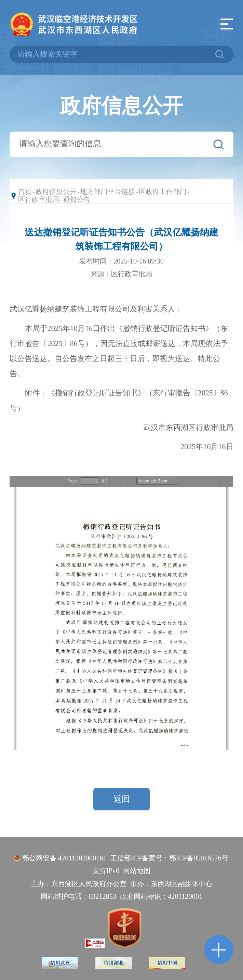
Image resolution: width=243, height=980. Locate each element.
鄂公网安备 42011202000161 (64, 858)
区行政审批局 (39, 199)
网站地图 (137, 871)
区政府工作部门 (163, 192)
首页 (25, 192)
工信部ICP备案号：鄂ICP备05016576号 (169, 858)
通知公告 (77, 199)
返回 (122, 799)
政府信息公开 (56, 192)
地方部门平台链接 (108, 192)
